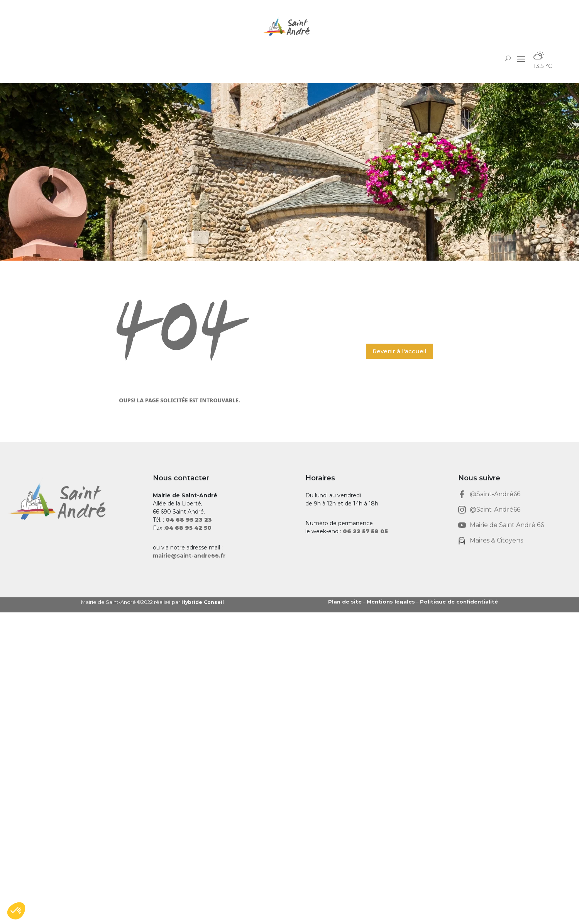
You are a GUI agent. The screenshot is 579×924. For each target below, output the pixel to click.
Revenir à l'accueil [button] (400, 351)
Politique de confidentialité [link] (459, 602)
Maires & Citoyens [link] (496, 540)
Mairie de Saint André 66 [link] (507, 525)
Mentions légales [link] (391, 602)
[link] (289, 27)
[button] (521, 58)
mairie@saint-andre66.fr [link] (189, 556)
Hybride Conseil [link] (204, 602)
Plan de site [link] (345, 602)
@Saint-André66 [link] (495, 494)
